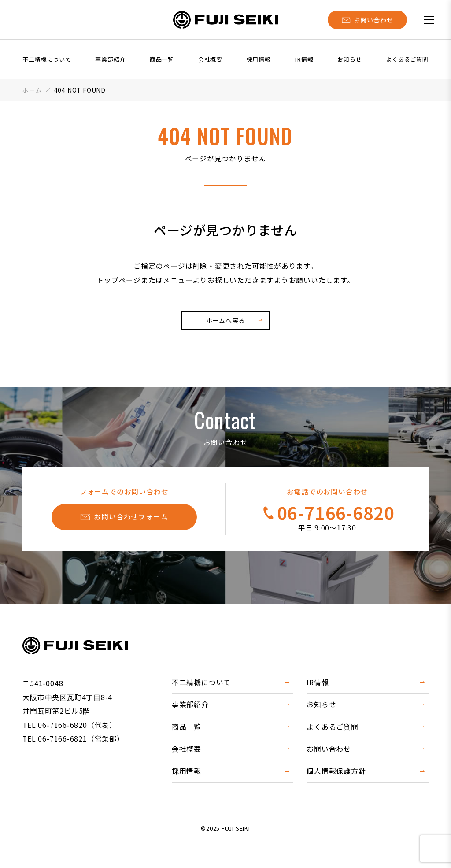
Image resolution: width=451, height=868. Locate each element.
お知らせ (349, 59)
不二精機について (47, 59)
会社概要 (210, 59)
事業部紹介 (110, 59)
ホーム (32, 90)
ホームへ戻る (226, 320)
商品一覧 (162, 59)
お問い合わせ (329, 749)
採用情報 (259, 59)
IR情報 (304, 59)
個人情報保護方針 (336, 771)
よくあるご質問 (407, 59)
